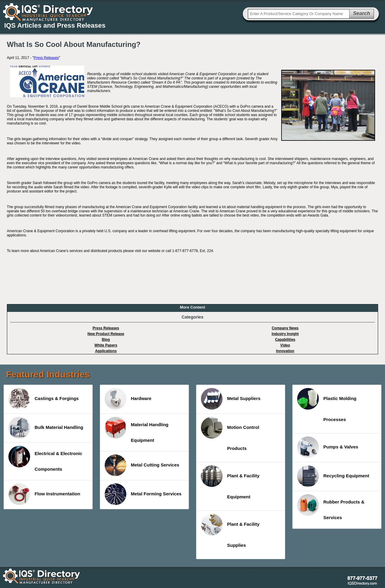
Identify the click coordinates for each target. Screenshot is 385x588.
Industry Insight (285, 334)
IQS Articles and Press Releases (55, 25)
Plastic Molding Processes (327, 405)
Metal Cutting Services (142, 465)
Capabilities (285, 340)
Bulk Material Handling (46, 428)
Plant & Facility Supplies (230, 531)
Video (285, 345)
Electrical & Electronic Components (45, 459)
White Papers (106, 345)
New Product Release (106, 334)
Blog (106, 340)
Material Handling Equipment (137, 430)
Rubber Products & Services (331, 507)
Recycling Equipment (333, 476)
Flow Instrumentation (44, 494)
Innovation (285, 351)
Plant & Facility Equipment (230, 482)
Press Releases (46, 58)
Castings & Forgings (44, 399)
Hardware (128, 399)
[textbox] (299, 14)
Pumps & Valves (328, 447)
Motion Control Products (230, 434)
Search (362, 13)
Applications (106, 351)
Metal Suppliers (231, 399)
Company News (285, 328)
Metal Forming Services (143, 494)
